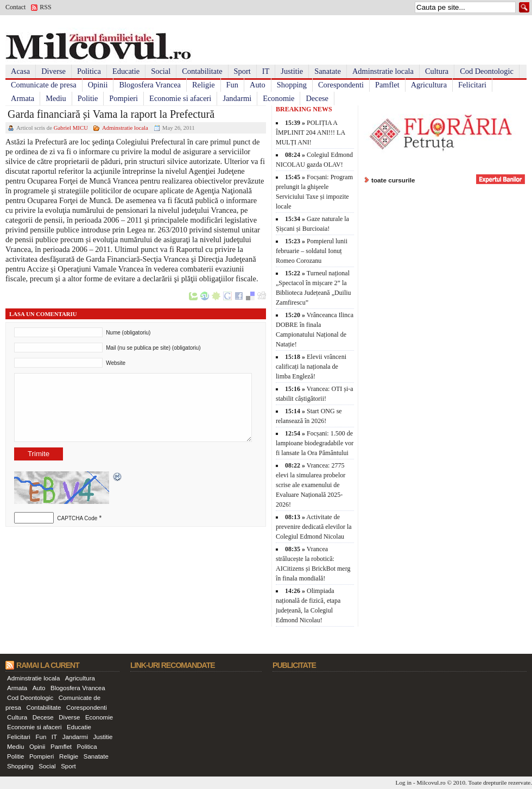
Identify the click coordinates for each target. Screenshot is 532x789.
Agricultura (429, 85)
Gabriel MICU (71, 128)
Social (161, 71)
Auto (258, 85)
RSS (45, 7)
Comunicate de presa (44, 85)
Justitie (292, 71)
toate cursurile (393, 180)
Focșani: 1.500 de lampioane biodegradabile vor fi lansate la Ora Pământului (315, 443)
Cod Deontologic (487, 71)
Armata (23, 98)
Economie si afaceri (180, 98)
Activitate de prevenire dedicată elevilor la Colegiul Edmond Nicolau (314, 527)
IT (266, 71)
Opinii (98, 85)
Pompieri (123, 98)
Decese (317, 98)
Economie (278, 98)
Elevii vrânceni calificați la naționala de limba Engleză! (311, 367)
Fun (232, 85)
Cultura (437, 71)
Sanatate (328, 71)
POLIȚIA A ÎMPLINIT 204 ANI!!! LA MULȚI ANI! (310, 132)
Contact (15, 7)
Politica (89, 71)
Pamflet (387, 85)
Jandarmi (237, 98)
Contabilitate (202, 71)
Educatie (126, 71)
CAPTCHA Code (77, 518)
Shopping (292, 85)
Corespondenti (341, 85)
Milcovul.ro (431, 782)
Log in (404, 782)
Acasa (20, 71)
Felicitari (472, 85)
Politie (88, 98)
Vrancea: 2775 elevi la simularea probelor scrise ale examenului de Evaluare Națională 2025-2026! (311, 485)
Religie (204, 85)
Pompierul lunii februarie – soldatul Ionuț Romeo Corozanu (312, 251)
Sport (242, 71)
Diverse (53, 71)
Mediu (56, 98)
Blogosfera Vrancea (150, 85)
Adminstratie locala (383, 71)
